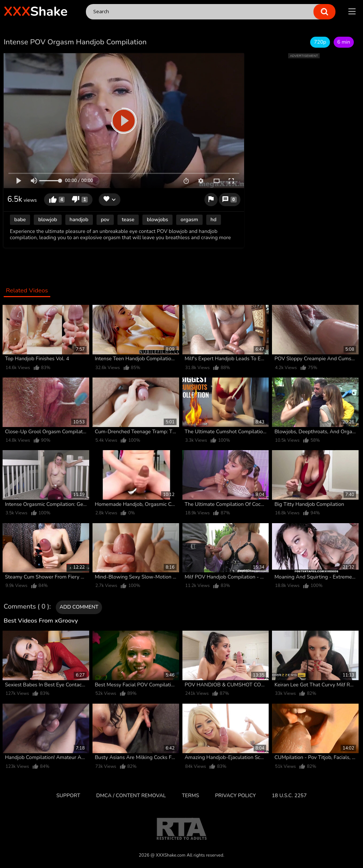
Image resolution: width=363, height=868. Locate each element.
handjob (79, 220)
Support (68, 796)
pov (105, 220)
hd (214, 220)
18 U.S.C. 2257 (289, 796)
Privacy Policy (235, 796)
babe (20, 220)
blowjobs (157, 220)
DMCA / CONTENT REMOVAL (131, 796)
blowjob (48, 220)
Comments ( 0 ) (26, 607)
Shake (36, 12)
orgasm (189, 220)
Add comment (79, 607)
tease (128, 220)
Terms (191, 796)
